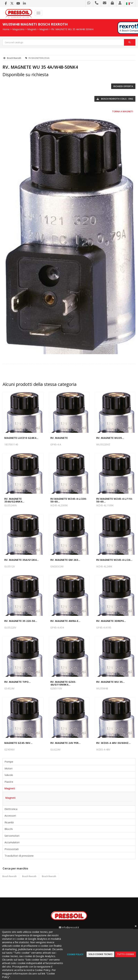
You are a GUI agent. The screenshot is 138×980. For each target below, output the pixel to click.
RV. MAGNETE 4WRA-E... (65, 621)
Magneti (32, 29)
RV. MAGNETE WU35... (110, 438)
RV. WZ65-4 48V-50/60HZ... (113, 743)
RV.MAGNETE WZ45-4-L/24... (114, 560)
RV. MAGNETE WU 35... (110, 682)
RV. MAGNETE (59, 438)
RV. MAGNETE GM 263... (65, 560)
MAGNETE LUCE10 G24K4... (21, 438)
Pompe (9, 762)
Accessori (10, 816)
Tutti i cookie (126, 954)
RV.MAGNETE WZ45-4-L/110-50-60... (115, 500)
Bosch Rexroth (14, 58)
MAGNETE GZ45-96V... (18, 743)
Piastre (9, 782)
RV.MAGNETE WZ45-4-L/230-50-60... (69, 500)
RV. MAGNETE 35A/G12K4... (21, 560)
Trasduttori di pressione (19, 856)
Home (6, 29)
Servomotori (12, 836)
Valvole (9, 775)
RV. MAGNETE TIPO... (17, 682)
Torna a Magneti (123, 111)
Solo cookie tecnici (100, 954)
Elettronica (11, 809)
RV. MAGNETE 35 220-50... (21, 621)
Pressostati (12, 849)
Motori (8, 768)
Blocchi (9, 829)
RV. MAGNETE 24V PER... (65, 743)
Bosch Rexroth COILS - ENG (115, 99)
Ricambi (9, 822)
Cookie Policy (75, 954)
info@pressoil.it (71, 927)
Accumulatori (12, 842)
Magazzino (18, 29)
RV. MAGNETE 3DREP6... (111, 621)
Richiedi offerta (123, 86)
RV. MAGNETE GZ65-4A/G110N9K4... (63, 683)
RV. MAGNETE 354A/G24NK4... (14, 500)
